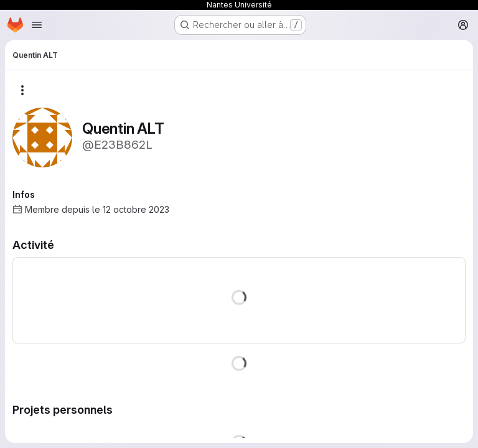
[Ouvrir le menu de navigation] (37, 25)
